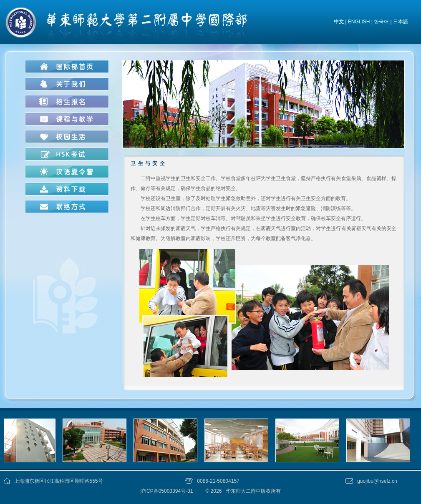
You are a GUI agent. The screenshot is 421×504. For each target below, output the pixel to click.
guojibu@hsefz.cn (377, 481)
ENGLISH (359, 22)
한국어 (381, 22)
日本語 (401, 22)
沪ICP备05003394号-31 (167, 491)
